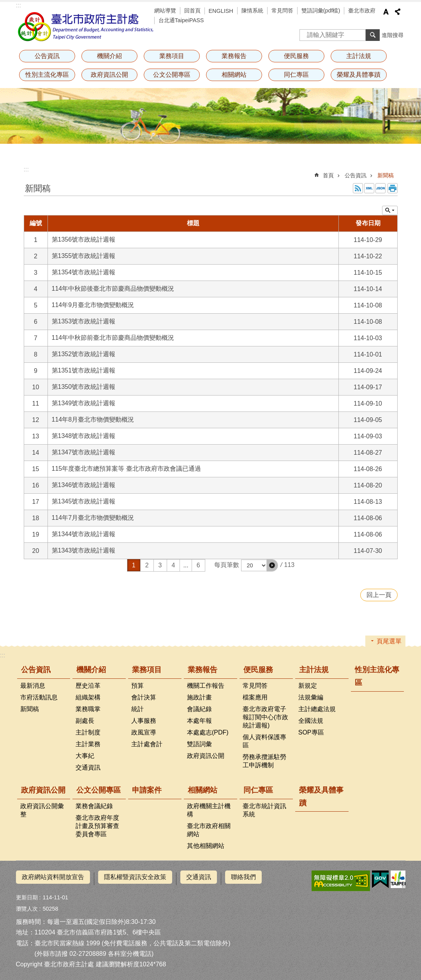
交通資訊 (88, 767)
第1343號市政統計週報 (84, 550)
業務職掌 (88, 709)
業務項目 (172, 56)
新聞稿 (386, 175)
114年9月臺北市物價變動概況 (93, 305)
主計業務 (88, 744)
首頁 (328, 175)
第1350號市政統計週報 (84, 387)
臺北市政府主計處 (86, 26)
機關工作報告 (206, 686)
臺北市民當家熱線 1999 (67, 940)
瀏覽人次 (27, 906)
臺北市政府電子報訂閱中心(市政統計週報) (265, 717)
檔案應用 (255, 697)
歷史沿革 (88, 686)
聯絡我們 (243, 877)
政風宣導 (144, 732)
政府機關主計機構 (209, 810)
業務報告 (234, 56)
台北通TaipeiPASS (181, 20)
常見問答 (282, 11)
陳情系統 (252, 11)
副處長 (85, 721)
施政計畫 (199, 697)
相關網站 (234, 75)
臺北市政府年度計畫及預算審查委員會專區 (97, 826)
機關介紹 (109, 56)
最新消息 (33, 686)
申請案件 (147, 790)
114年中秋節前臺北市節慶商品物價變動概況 (113, 338)
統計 (137, 709)
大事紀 (85, 756)
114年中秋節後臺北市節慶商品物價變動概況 (113, 289)
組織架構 (88, 697)
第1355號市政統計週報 (84, 256)
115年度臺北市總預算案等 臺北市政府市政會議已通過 (126, 469)
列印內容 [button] (393, 188)
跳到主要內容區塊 (4, 4)
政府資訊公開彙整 (42, 810)
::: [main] (26, 169)
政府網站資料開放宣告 (53, 877)
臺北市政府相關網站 (209, 830)
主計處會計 (147, 744)
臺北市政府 (362, 11)
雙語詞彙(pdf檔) (321, 11)
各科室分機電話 (130, 950)
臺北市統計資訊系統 (264, 810)
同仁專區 (296, 75)
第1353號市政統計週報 (84, 321)
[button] (272, 565)
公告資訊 (47, 56)
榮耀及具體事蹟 (359, 75)
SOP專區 (311, 732)
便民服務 (296, 56)
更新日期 (27, 894)
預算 (137, 686)
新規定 (308, 686)
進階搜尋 (393, 35)
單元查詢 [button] (390, 210)
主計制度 (88, 732)
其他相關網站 (206, 846)
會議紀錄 (199, 709)
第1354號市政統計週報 (84, 272)
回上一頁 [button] (379, 595)
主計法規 (359, 56)
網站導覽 (165, 11)
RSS (358, 188)
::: (18, 5)
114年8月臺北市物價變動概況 (93, 419)
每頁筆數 (227, 565)
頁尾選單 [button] (389, 641)
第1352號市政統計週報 (84, 354)
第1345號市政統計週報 (84, 501)
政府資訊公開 (109, 75)
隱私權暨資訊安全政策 (135, 877)
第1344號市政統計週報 (84, 534)
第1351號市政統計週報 (84, 370)
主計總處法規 (317, 709)
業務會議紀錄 (94, 806)
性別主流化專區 (47, 75)
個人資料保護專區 (264, 741)
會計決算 (144, 697)
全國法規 (311, 721)
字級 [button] (386, 12)
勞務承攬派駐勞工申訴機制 (264, 761)
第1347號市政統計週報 (84, 452)
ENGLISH (221, 11)
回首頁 (192, 11)
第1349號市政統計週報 (84, 403)
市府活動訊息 (39, 697)
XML (369, 188)
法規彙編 (311, 697)
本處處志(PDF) (208, 732)
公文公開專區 (172, 75)
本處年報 (199, 721)
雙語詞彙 (199, 744)
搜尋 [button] (373, 35)
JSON (380, 188)
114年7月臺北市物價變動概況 (93, 518)
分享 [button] (398, 12)
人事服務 (144, 721)
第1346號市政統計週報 (84, 485)
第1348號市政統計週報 (84, 436)
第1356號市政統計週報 (84, 239)
